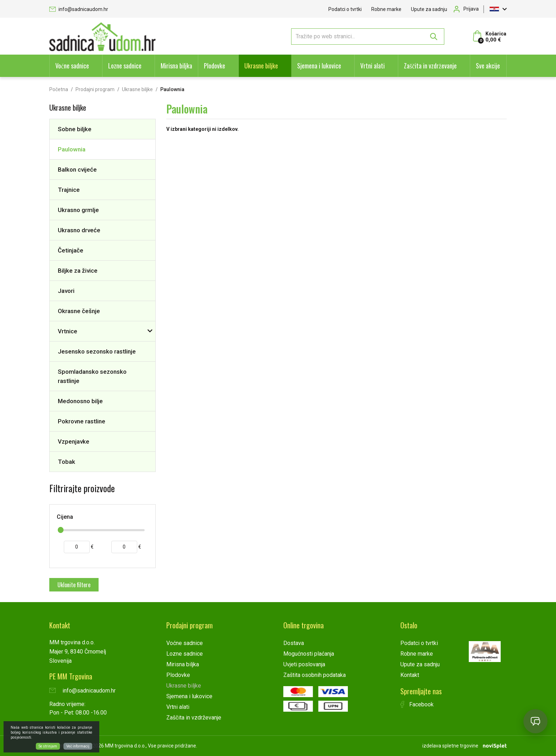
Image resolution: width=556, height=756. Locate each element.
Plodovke (215, 66)
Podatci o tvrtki (345, 9)
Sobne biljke (75, 129)
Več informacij (78, 746)
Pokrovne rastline (82, 421)
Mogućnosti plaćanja (309, 654)
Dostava (294, 643)
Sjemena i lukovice (319, 66)
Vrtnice (68, 331)
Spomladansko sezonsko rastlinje (92, 376)
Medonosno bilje (80, 401)
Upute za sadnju (429, 9)
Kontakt (410, 675)
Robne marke (386, 9)
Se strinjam (48, 746)
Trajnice (69, 190)
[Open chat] (535, 721)
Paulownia (72, 149)
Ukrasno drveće (79, 230)
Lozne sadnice (125, 66)
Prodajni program (95, 89)
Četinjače (71, 250)
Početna (59, 89)
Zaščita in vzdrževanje (430, 66)
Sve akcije (488, 66)
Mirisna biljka (176, 66)
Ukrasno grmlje (78, 210)
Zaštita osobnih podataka (315, 675)
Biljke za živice (78, 271)
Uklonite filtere (74, 585)
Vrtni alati (372, 66)
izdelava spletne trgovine (450, 746)
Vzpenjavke (74, 441)
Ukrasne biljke (261, 66)
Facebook (417, 704)
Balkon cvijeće (77, 169)
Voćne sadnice (72, 66)
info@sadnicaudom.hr (79, 9)
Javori (66, 291)
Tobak (66, 462)
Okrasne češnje (79, 311)
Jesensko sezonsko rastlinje (97, 351)
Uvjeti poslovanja (304, 664)
